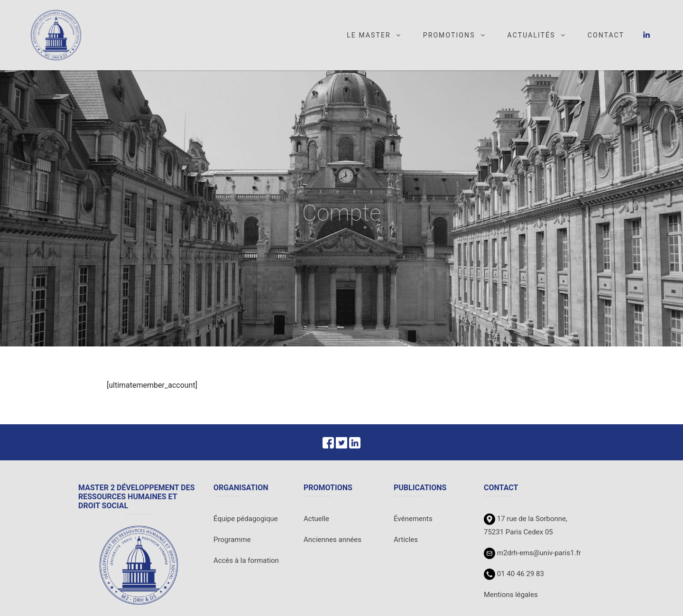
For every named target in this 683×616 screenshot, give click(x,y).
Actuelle (316, 519)
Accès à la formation (246, 560)
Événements (413, 519)
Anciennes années (332, 540)
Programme (232, 540)
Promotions (455, 35)
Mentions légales (511, 595)
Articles (406, 540)
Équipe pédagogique (246, 519)
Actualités (537, 35)
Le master (374, 35)
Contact (606, 35)
